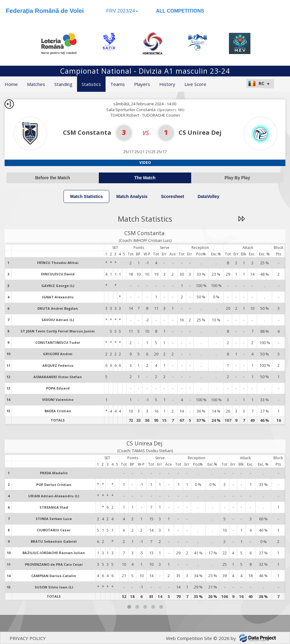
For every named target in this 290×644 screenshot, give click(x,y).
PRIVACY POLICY (28, 638)
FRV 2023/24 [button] (122, 11)
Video (145, 163)
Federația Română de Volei (45, 11)
